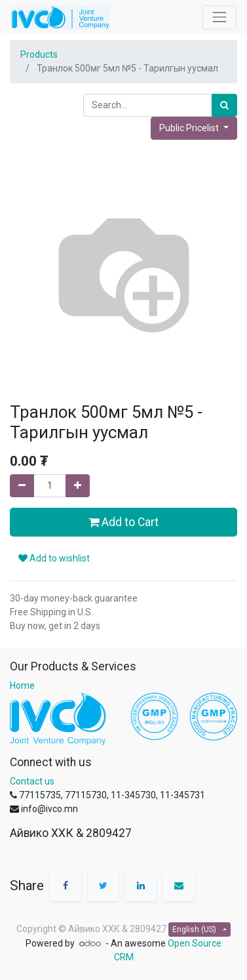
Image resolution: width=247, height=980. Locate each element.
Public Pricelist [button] (190, 128)
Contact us (32, 781)
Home (22, 685)
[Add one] (78, 486)
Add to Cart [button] (123, 522)
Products (39, 54)
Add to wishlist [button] (54, 558)
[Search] (224, 105)
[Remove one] (22, 486)
